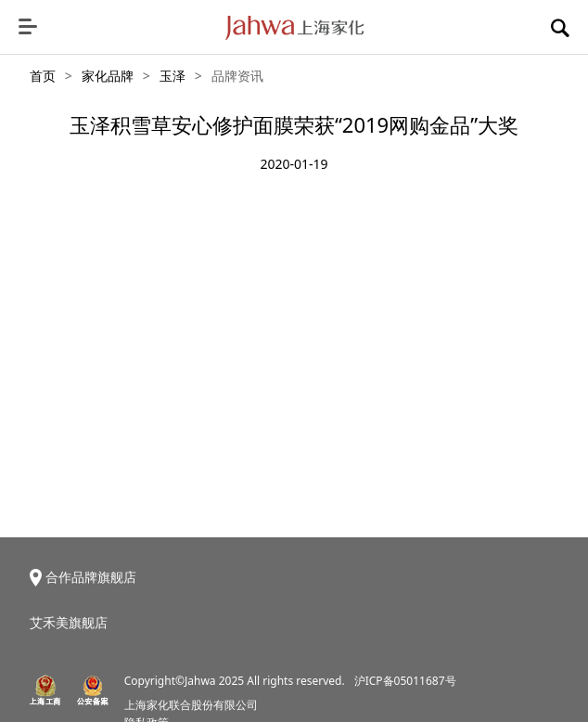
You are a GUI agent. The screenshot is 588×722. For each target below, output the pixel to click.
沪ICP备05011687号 (405, 681)
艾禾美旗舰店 (69, 622)
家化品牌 (108, 76)
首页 (43, 76)
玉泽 (173, 76)
